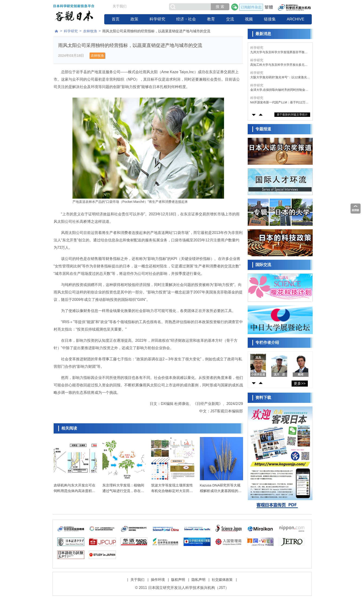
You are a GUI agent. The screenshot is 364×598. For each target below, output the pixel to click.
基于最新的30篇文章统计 (292, 115)
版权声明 (178, 580)
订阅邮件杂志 (251, 7)
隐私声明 (198, 580)
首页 (116, 19)
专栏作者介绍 (267, 343)
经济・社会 (186, 19)
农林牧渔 (90, 31)
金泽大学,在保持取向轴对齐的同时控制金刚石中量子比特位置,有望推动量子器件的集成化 (279, 90)
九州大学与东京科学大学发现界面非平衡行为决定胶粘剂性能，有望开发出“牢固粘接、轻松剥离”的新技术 (279, 52)
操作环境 (158, 580)
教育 (211, 19)
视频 (249, 19)
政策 (134, 19)
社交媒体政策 (222, 580)
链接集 (270, 19)
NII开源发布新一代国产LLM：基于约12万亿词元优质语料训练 (279, 103)
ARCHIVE (296, 19)
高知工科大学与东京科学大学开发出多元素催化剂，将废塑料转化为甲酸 (279, 65)
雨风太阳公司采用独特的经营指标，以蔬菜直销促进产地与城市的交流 (156, 31)
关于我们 (120, 6)
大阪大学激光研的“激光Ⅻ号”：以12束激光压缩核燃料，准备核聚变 (280, 77)
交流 (230, 19)
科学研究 (157, 19)
